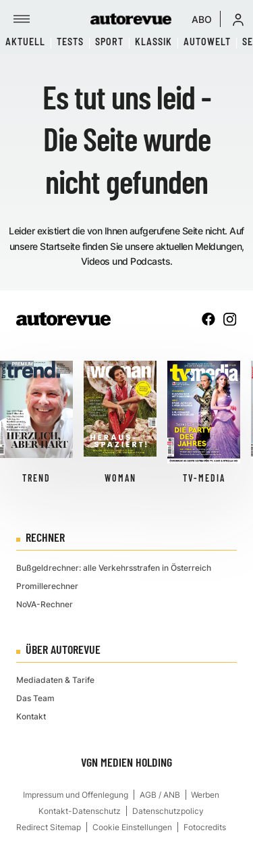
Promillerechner (47, 586)
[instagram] (230, 319)
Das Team (35, 698)
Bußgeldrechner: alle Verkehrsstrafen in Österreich (114, 568)
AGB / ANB (160, 795)
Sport (109, 42)
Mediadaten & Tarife (55, 680)
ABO (202, 19)
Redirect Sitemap (49, 827)
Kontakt (31, 716)
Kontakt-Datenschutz (80, 811)
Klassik (153, 42)
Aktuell (25, 42)
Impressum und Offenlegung (76, 795)
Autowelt (207, 42)
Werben (205, 795)
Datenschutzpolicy (168, 811)
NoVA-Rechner (45, 604)
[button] (238, 19)
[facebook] (208, 319)
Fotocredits (205, 827)
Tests (70, 42)
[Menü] (22, 19)
